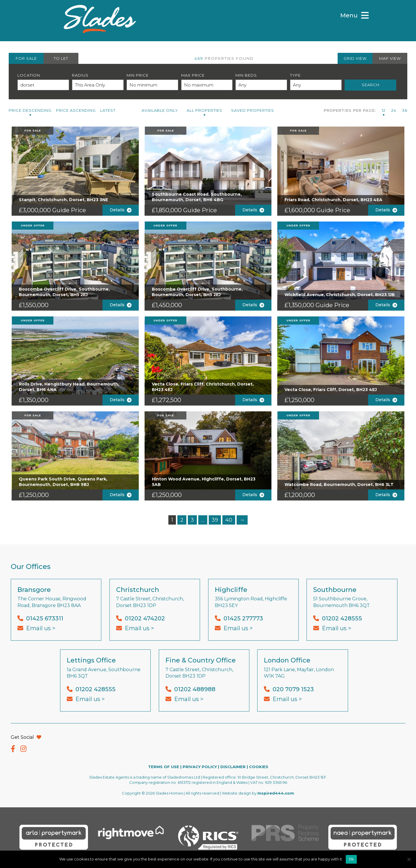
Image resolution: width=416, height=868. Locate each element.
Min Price (138, 75)
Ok (351, 859)
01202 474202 (145, 618)
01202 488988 (195, 689)
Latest (108, 110)
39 (215, 520)
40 (229, 520)
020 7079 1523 (293, 689)
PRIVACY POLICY (200, 767)
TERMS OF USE (164, 767)
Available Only (160, 110)
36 (405, 110)
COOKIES (259, 767)
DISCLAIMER (233, 767)
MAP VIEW (390, 58)
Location (29, 75)
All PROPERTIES (205, 110)
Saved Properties (253, 110)
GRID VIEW (355, 58)
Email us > (41, 628)
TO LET (61, 58)
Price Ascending (76, 110)
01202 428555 (342, 618)
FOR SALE (26, 58)
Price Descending (30, 110)
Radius (80, 75)
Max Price (193, 75)
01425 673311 (45, 618)
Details (121, 210)
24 (394, 110)
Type (295, 75)
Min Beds (246, 75)
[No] (409, 859)
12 (384, 110)
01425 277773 (243, 618)
